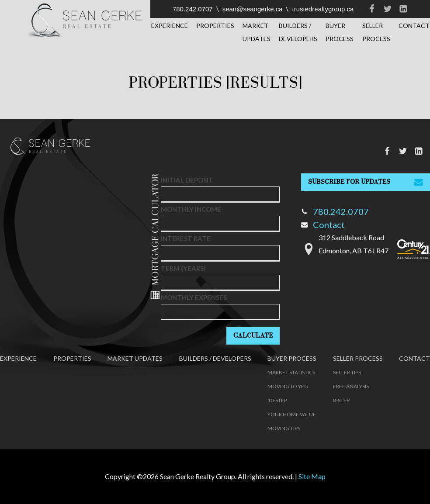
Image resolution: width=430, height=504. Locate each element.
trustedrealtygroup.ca (323, 9)
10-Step (277, 400)
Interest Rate (186, 238)
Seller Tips (347, 372)
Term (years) (183, 268)
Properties (215, 26)
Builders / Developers (298, 32)
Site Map (312, 476)
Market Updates (257, 32)
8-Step (341, 400)
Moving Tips (284, 428)
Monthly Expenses (194, 297)
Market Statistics (291, 372)
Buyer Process (340, 32)
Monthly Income (191, 209)
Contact (323, 224)
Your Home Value (292, 414)
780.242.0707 (193, 9)
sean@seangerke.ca (253, 9)
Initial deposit (187, 180)
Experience (170, 26)
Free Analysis (351, 386)
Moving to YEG (288, 386)
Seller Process (376, 32)
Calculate (253, 336)
